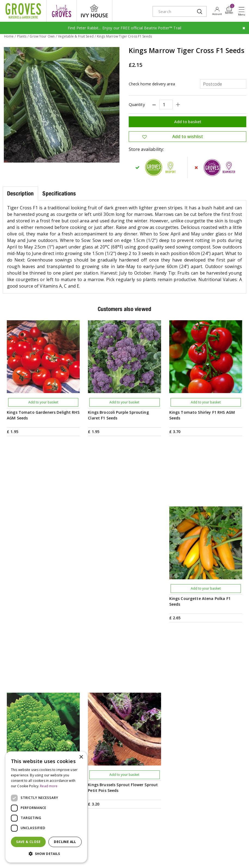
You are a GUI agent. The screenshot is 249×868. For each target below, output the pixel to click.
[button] (46, 854)
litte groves (62, 11)
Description (20, 193)
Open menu (243, 11)
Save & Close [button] (28, 842)
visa (96, 858)
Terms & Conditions (183, 844)
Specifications (59, 193)
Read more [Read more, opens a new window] (49, 786)
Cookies (234, 844)
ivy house (94, 11)
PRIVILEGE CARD (124, 686)
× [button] (81, 757)
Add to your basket (43, 402)
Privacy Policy (213, 844)
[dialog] (46, 807)
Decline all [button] (65, 842)
